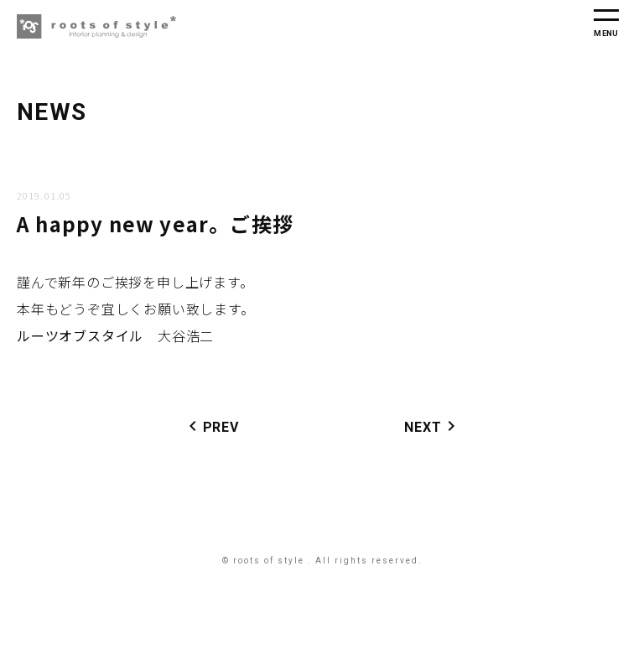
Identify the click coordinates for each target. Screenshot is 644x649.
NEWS (52, 112)
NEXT (433, 426)
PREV (211, 426)
